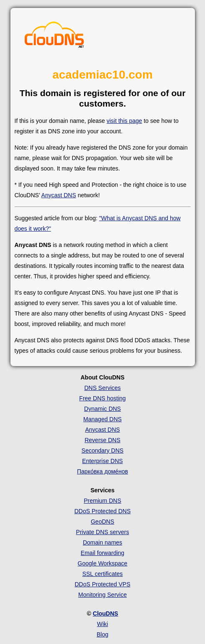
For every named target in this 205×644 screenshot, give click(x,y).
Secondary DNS (102, 451)
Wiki (102, 624)
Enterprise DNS (102, 461)
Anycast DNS (59, 195)
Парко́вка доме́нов (102, 471)
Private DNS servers (103, 532)
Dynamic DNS (102, 409)
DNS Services (102, 388)
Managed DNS (102, 419)
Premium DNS (102, 501)
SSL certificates (103, 574)
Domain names (102, 542)
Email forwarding (102, 553)
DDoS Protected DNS (103, 511)
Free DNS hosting (102, 398)
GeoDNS (102, 522)
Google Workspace (103, 563)
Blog (102, 634)
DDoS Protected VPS (102, 584)
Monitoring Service (102, 595)
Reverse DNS (102, 440)
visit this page (124, 121)
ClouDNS (106, 613)
